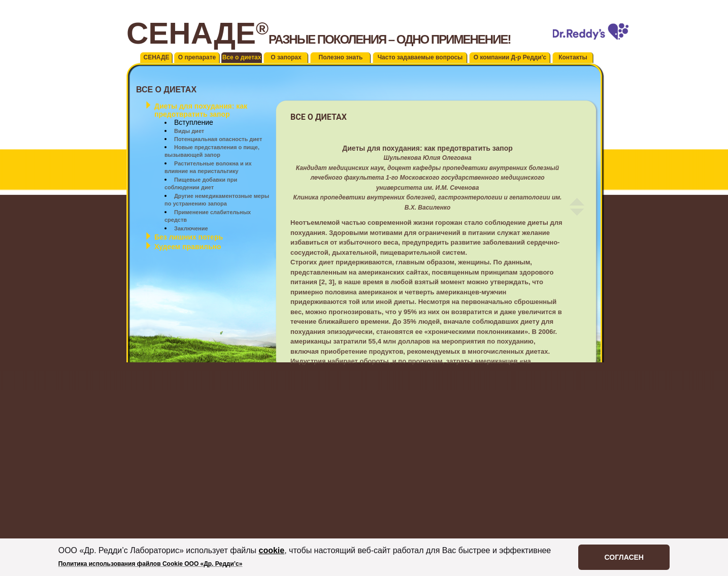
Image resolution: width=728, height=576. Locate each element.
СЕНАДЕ (157, 57)
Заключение (191, 228)
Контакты (573, 57)
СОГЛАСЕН (624, 557)
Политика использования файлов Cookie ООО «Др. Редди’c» (151, 564)
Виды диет (189, 131)
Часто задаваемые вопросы (420, 57)
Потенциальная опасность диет (218, 139)
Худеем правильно (188, 247)
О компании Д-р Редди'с (510, 57)
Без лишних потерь (189, 237)
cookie (272, 550)
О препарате (197, 57)
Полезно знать (341, 57)
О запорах (286, 57)
